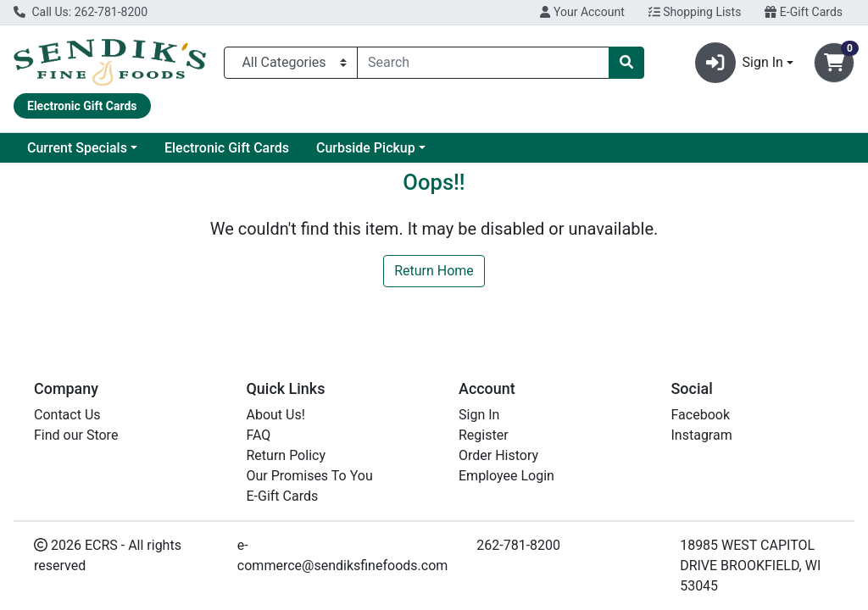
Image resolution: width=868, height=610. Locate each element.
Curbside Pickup (366, 148)
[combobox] (483, 63)
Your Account (582, 12)
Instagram (702, 435)
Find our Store (76, 435)
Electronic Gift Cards (227, 148)
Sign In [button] (739, 63)
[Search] (483, 63)
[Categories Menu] (291, 63)
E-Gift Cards (804, 12)
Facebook (701, 415)
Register (484, 435)
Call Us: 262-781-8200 (81, 12)
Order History (498, 455)
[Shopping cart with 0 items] (834, 63)
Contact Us (67, 415)
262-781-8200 (518, 545)
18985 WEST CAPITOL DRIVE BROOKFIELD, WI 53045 (750, 566)
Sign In (479, 415)
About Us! (276, 415)
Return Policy (286, 455)
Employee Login (506, 476)
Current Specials (77, 148)
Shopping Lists (695, 12)
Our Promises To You (310, 476)
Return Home (434, 271)
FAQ (259, 435)
